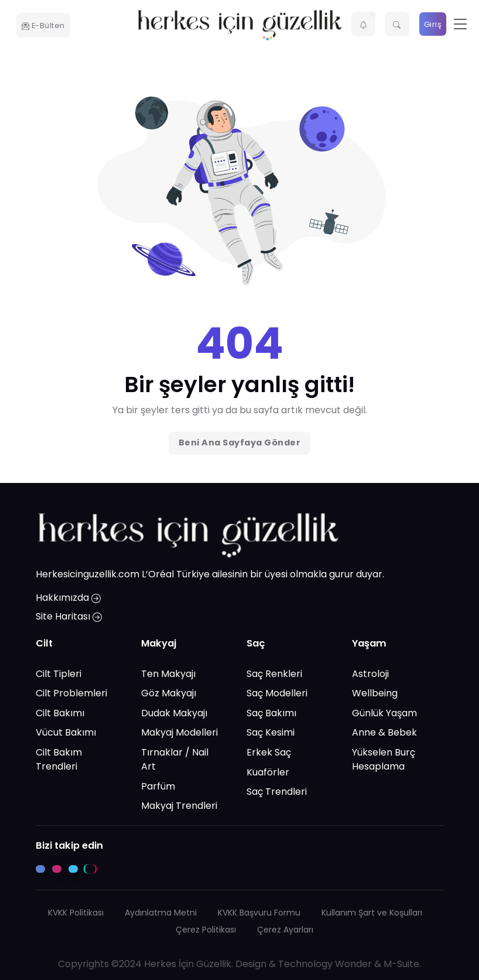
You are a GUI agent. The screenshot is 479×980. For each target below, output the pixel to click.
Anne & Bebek (384, 732)
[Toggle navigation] (460, 24)
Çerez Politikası (206, 929)
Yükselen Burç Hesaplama (384, 759)
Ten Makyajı (168, 673)
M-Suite (401, 963)
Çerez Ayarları (285, 929)
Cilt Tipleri (59, 673)
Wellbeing (375, 693)
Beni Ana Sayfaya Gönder (240, 443)
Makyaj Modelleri (179, 732)
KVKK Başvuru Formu (259, 912)
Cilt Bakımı (60, 713)
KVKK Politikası (76, 912)
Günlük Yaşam (384, 713)
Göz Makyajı (169, 693)
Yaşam (369, 643)
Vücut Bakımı (66, 732)
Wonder (353, 963)
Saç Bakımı (271, 713)
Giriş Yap (433, 28)
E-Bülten (43, 25)
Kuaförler (268, 772)
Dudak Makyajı (174, 713)
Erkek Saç (269, 752)
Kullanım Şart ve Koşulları (372, 912)
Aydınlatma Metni (161, 912)
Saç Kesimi (271, 732)
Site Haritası (69, 616)
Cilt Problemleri (71, 693)
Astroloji (370, 673)
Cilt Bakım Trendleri (59, 759)
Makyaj (159, 643)
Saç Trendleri (277, 792)
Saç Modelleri (277, 693)
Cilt (44, 643)
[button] (364, 24)
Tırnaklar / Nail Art (175, 759)
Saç (256, 643)
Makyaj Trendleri (179, 806)
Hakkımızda (68, 598)
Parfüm (158, 786)
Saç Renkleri (274, 673)
